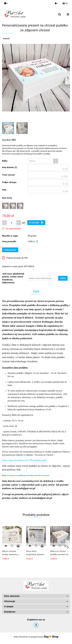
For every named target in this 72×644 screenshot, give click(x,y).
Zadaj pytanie (10, 250)
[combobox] (43, 161)
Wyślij (63, 278)
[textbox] (40, 161)
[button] (65, 3)
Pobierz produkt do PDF (15, 258)
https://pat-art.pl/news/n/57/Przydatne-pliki (24, 460)
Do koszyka (36, 223)
